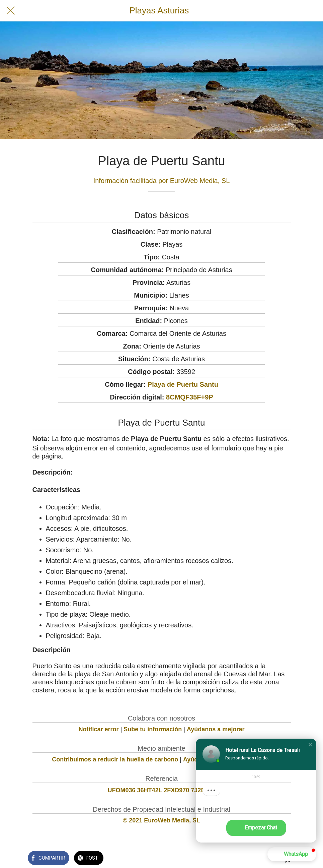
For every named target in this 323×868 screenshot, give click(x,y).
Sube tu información (153, 729)
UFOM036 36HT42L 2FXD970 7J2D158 (162, 790)
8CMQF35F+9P (190, 397)
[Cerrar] (11, 11)
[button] (310, 745)
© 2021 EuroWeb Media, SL (161, 820)
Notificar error (99, 729)
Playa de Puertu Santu (183, 384)
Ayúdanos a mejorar (216, 729)
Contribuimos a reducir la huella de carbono (115, 759)
